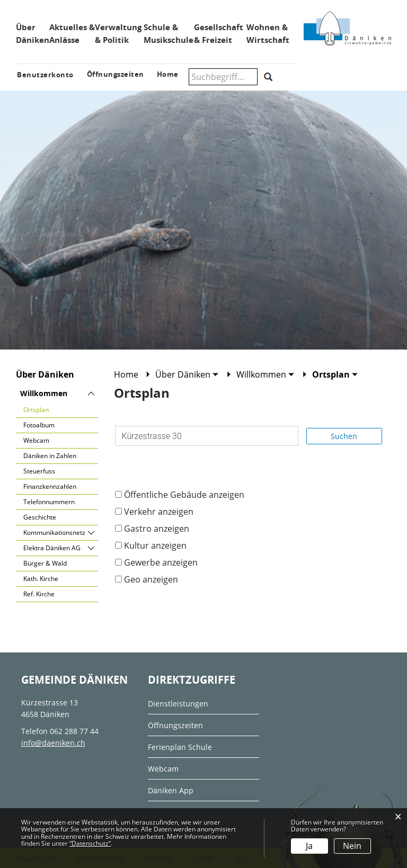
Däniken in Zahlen (50, 456)
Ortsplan (55, 409)
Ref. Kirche (39, 594)
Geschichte (40, 517)
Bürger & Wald (45, 563)
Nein (352, 846)
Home (126, 374)
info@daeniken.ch (53, 743)
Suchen (344, 436)
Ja (309, 846)
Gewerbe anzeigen (161, 562)
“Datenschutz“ (90, 843)
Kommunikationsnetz (54, 533)
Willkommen (44, 393)
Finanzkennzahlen (50, 486)
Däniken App (171, 790)
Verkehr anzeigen (159, 512)
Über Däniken (45, 374)
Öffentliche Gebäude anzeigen (184, 495)
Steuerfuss (39, 471)
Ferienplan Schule (180, 747)
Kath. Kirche (41, 579)
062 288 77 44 (74, 731)
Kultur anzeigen (155, 545)
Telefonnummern (49, 502)
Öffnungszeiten (175, 725)
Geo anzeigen (151, 579)
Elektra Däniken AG (52, 548)
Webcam (36, 440)
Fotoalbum (39, 425)
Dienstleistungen (178, 704)
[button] (187, 374)
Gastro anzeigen (157, 529)
